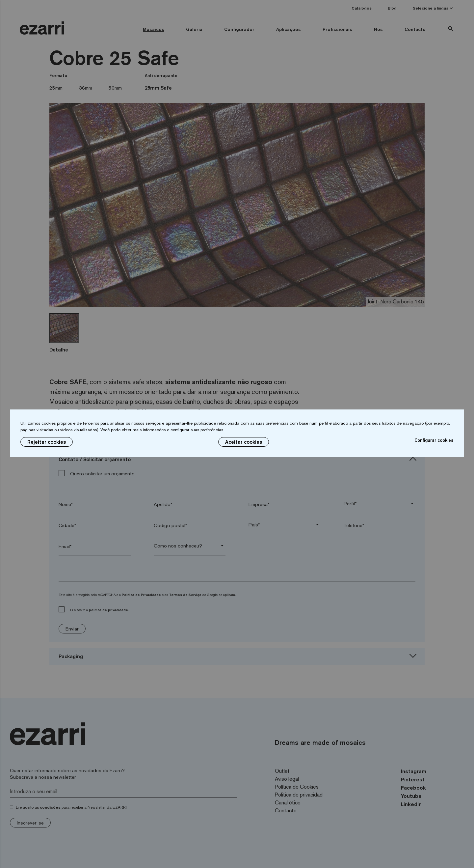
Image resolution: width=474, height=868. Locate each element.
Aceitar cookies (244, 442)
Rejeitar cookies (47, 442)
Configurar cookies (434, 440)
